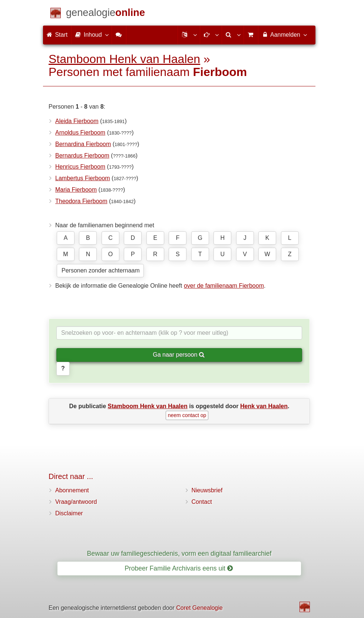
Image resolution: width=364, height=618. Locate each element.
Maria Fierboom (76, 190)
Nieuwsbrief (207, 490)
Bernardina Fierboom (83, 144)
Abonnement (72, 490)
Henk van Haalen (264, 406)
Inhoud (91, 34)
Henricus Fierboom (80, 167)
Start (57, 35)
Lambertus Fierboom (83, 178)
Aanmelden (284, 34)
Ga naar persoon (179, 355)
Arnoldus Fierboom (80, 133)
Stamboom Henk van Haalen (124, 59)
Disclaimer (69, 513)
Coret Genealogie (199, 608)
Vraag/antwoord (76, 502)
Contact (202, 502)
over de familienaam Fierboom (224, 286)
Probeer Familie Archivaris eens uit (179, 568)
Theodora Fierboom (81, 201)
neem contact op (187, 415)
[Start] (105, 14)
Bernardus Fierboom (82, 156)
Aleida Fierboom (77, 121)
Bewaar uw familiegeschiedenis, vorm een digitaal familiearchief (179, 553)
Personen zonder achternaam (101, 270)
